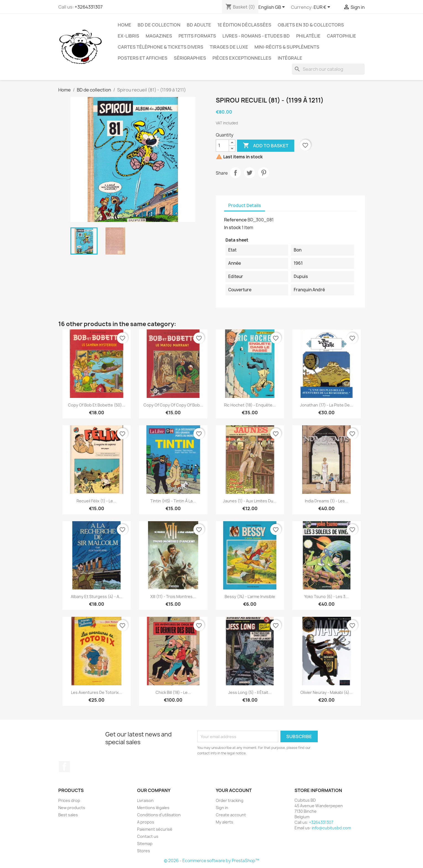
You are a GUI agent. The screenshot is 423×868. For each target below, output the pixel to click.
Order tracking (230, 800)
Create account (231, 815)
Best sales (68, 815)
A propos (146, 822)
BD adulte (199, 25)
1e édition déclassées (244, 25)
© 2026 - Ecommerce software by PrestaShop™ (211, 861)
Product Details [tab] (245, 205)
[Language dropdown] (273, 7)
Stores (144, 851)
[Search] (328, 69)
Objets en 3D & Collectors (311, 25)
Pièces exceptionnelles (242, 58)
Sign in (222, 808)
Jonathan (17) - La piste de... (327, 405)
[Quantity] (222, 146)
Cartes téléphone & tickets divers (161, 47)
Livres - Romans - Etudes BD (256, 36)
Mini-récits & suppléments (287, 47)
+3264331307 (89, 7)
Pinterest (264, 173)
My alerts (224, 822)
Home (124, 25)
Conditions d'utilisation (159, 815)
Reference (235, 220)
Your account (234, 790)
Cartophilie (341, 36)
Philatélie (308, 36)
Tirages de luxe (229, 47)
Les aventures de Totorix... (97, 692)
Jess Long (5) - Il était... (250, 692)
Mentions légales (153, 808)
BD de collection (159, 25)
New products (72, 808)
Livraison (145, 800)
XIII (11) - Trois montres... (173, 596)
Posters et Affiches (143, 58)
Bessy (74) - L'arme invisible (250, 596)
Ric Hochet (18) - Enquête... (250, 405)
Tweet (249, 173)
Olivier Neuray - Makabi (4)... (326, 692)
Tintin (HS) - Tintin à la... (173, 501)
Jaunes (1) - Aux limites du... (250, 501)
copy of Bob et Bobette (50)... (97, 405)
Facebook (64, 767)
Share (235, 173)
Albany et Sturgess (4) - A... (97, 596)
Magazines (159, 36)
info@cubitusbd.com (331, 828)
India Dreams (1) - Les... (326, 501)
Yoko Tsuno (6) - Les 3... (326, 596)
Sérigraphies (190, 58)
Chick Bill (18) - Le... (173, 692)
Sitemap (145, 844)
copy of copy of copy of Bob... (173, 405)
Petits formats (197, 36)
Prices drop (69, 800)
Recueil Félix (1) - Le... (96, 501)
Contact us (148, 836)
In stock (232, 227)
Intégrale (290, 58)
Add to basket (266, 146)
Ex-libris (128, 36)
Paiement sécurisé (155, 829)
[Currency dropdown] (323, 7)
